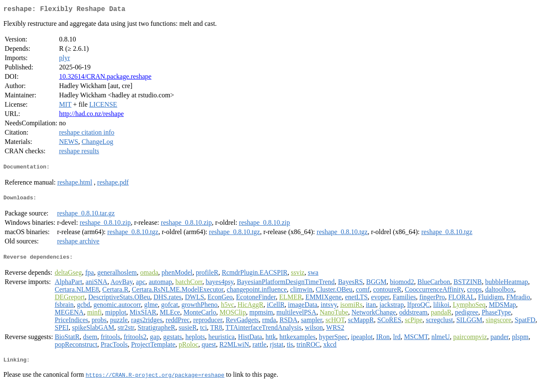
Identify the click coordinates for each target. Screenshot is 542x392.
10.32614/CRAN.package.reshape (105, 78)
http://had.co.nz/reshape (91, 115)
